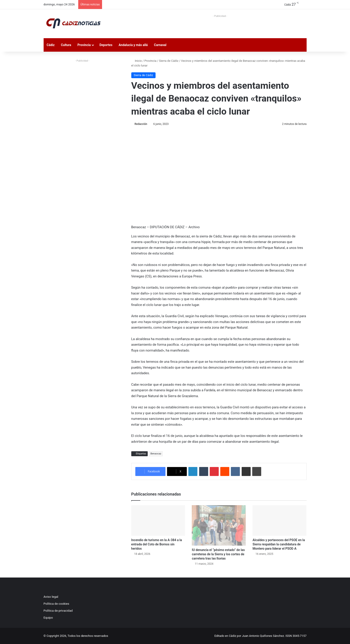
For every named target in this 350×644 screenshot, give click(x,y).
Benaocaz (156, 454)
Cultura (66, 45)
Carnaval (160, 45)
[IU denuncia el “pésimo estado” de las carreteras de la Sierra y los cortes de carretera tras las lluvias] (219, 525)
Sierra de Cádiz (169, 61)
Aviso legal (51, 597)
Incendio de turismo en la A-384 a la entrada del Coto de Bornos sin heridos (157, 544)
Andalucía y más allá (133, 45)
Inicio (137, 61)
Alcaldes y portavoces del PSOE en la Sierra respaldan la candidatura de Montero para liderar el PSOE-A (279, 544)
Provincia (84, 45)
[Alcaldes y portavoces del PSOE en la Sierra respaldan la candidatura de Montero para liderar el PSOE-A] (279, 520)
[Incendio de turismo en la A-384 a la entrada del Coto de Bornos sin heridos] (158, 520)
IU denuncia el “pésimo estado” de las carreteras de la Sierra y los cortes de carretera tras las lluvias (218, 554)
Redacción (141, 124)
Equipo (48, 617)
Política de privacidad (58, 611)
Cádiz (51, 45)
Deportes (106, 45)
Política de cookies (56, 604)
